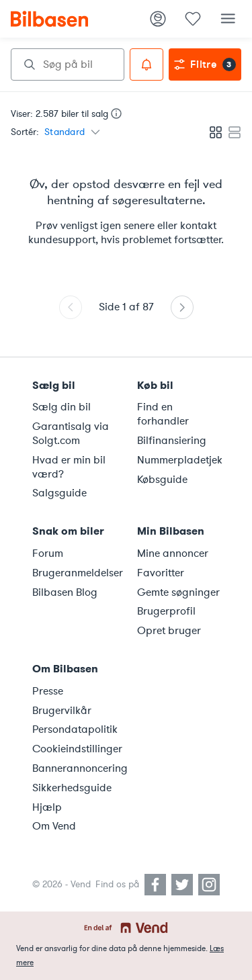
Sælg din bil (61, 407)
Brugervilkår (62, 711)
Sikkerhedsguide (72, 788)
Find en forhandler (163, 414)
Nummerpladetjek (180, 460)
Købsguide (162, 480)
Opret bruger (169, 631)
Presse (48, 691)
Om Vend (54, 826)
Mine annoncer (173, 553)
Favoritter (161, 573)
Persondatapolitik (75, 729)
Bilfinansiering (172, 441)
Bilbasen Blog (65, 592)
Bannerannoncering (77, 768)
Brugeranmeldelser (77, 573)
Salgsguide (59, 493)
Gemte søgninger (178, 592)
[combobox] (68, 64)
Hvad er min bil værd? (69, 467)
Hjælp (47, 807)
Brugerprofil (166, 611)
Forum (48, 553)
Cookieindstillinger (77, 749)
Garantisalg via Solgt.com (71, 434)
